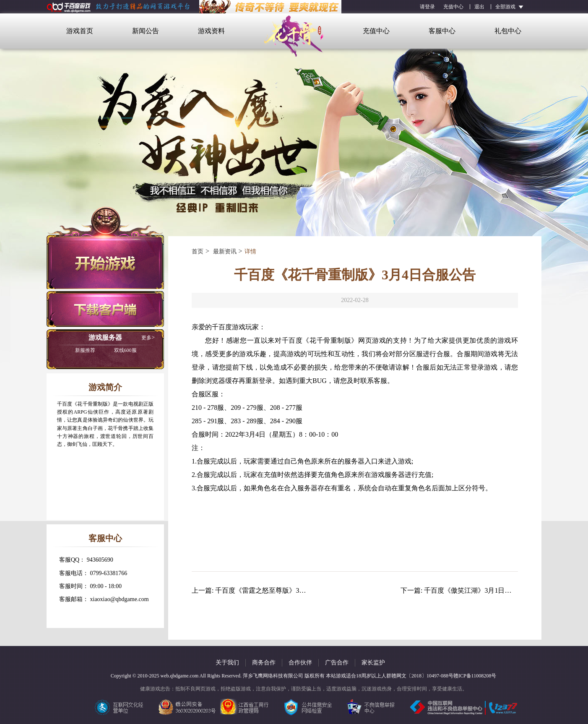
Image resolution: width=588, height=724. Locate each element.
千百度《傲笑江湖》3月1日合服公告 (478, 590)
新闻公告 (146, 31)
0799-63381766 (109, 573)
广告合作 (337, 663)
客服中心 (442, 31)
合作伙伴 (300, 663)
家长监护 (373, 663)
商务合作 (264, 663)
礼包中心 (508, 31)
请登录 (427, 7)
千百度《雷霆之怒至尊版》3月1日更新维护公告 (286, 590)
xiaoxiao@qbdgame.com (120, 599)
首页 (198, 251)
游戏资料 (211, 31)
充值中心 (453, 7)
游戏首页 (80, 31)
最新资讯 (224, 251)
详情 (250, 251)
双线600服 (106, 350)
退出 (479, 7)
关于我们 (227, 663)
